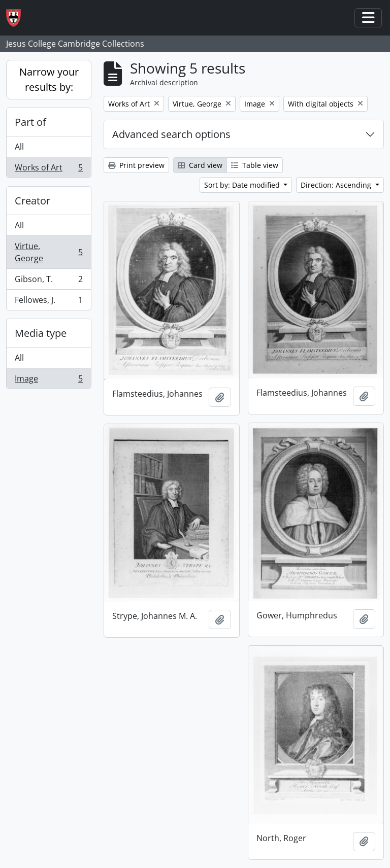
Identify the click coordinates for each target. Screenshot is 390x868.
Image (48, 380)
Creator (32, 201)
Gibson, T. (48, 281)
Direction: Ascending (337, 185)
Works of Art (48, 169)
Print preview (136, 165)
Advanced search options (171, 134)
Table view (255, 165)
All (19, 147)
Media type (41, 333)
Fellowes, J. (48, 302)
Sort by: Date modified (243, 185)
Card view (200, 165)
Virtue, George (48, 252)
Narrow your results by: (49, 79)
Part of (30, 122)
